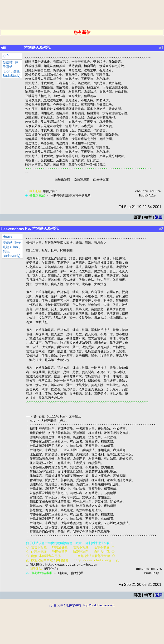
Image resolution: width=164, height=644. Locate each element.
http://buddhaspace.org (99, 642)
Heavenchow (12, 240)
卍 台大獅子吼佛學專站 (65, 642)
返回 (159, 228)
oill (3, 48)
